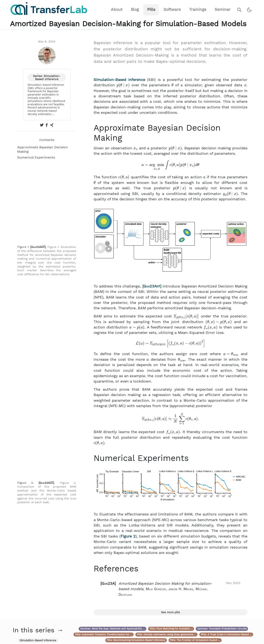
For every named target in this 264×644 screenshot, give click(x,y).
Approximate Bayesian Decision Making (43, 149)
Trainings (198, 9)
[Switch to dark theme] (249, 10)
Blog (135, 9)
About (117, 9)
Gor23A (38, 247)
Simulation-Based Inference (119, 80)
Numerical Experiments (36, 157)
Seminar (223, 9)
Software (172, 9)
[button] (170, 589)
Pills (151, 9)
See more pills (170, 612)
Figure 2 (128, 536)
